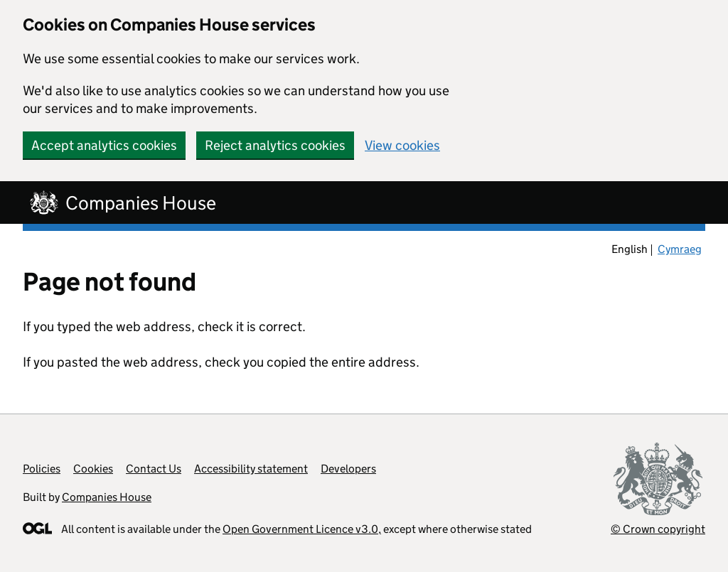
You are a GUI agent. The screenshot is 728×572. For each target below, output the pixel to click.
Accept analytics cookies (104, 145)
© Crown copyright (658, 529)
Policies (42, 469)
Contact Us (154, 469)
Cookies (93, 469)
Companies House (107, 497)
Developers (348, 469)
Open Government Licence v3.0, (302, 529)
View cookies (402, 145)
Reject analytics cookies (275, 145)
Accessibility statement (251, 469)
